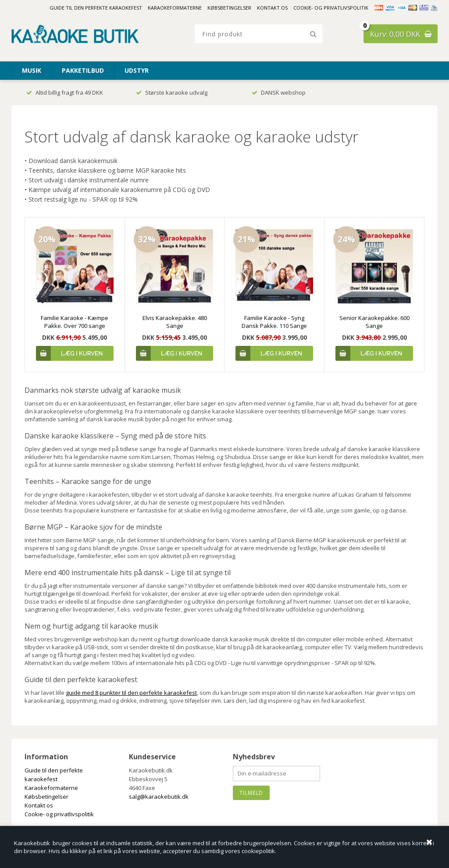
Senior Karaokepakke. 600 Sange (374, 322)
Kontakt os (272, 8)
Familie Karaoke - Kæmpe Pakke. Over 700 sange (75, 322)
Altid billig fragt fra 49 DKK (65, 92)
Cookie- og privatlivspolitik (331, 8)
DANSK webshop (279, 92)
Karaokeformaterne (175, 8)
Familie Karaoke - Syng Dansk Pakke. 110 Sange (274, 322)
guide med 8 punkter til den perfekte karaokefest (131, 693)
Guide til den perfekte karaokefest (96, 8)
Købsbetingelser (229, 8)
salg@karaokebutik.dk (159, 797)
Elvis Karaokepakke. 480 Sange (175, 322)
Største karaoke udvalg (172, 92)
